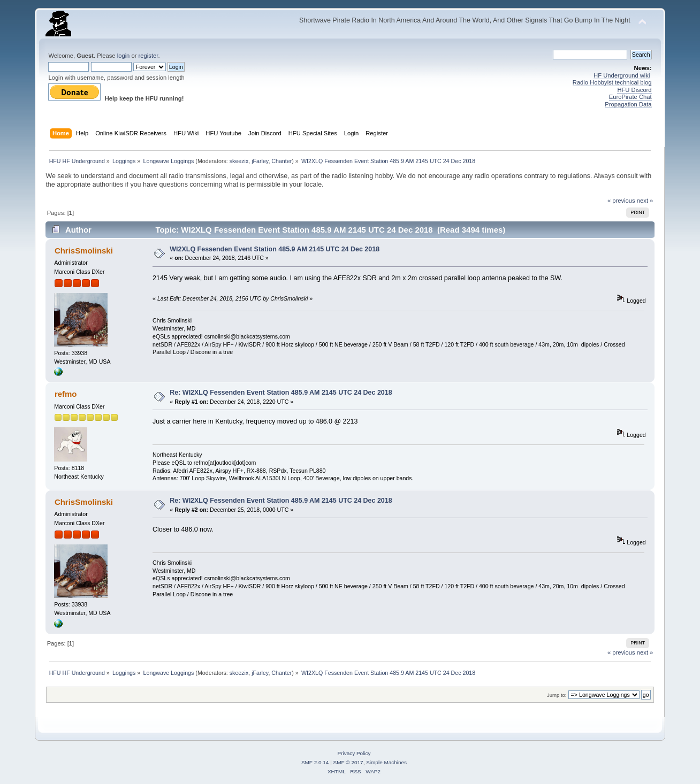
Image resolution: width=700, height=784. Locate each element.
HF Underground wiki (622, 75)
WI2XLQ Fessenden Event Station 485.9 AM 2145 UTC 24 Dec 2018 (275, 249)
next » (645, 201)
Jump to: (557, 695)
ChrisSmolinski (84, 251)
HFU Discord (634, 90)
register (149, 56)
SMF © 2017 (348, 762)
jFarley (260, 161)
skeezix (239, 161)
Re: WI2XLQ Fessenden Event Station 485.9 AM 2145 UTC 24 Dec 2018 (281, 393)
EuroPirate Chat (630, 97)
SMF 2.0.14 (315, 762)
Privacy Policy (354, 753)
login (124, 56)
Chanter (281, 161)
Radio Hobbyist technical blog (612, 82)
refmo (66, 394)
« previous (621, 201)
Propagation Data (628, 104)
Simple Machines (386, 762)
